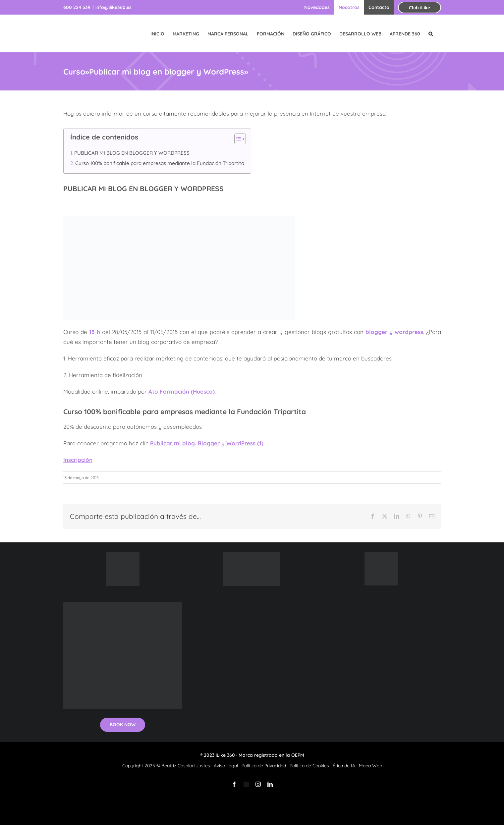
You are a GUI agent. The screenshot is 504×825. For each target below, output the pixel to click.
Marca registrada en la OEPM (271, 755)
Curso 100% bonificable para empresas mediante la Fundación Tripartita (160, 163)
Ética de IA (344, 766)
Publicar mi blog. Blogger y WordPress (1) (207, 443)
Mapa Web (370, 766)
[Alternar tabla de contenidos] (237, 139)
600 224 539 (77, 7)
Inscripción (78, 460)
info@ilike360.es (113, 7)
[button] (431, 34)
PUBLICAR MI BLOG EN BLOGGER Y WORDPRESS (132, 153)
